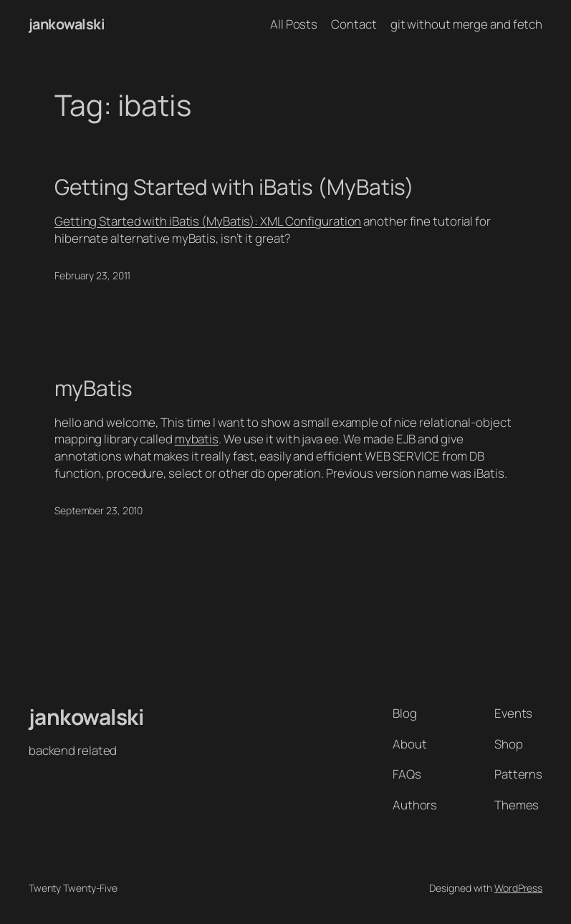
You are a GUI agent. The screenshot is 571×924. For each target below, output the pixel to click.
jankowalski (67, 24)
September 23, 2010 (99, 510)
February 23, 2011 (92, 275)
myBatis (93, 388)
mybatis (197, 439)
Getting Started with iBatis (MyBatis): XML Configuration (208, 221)
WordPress (518, 888)
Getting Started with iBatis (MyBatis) (234, 187)
